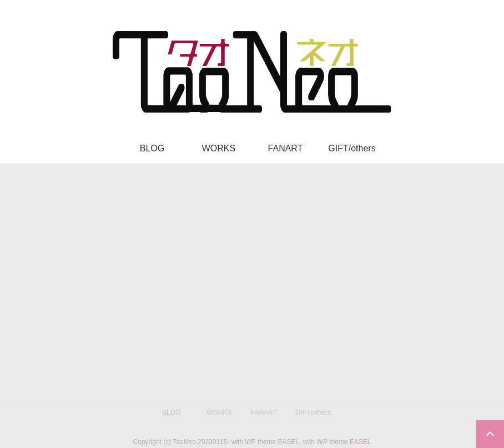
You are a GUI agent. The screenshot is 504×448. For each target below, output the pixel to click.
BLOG (152, 148)
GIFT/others (352, 148)
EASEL (361, 442)
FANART (286, 148)
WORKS (219, 148)
